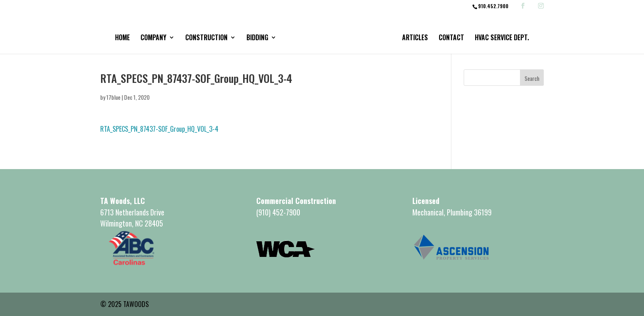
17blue (113, 97)
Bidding (257, 38)
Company (153, 38)
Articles (415, 38)
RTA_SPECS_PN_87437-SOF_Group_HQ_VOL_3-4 (159, 129)
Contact (451, 38)
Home (122, 38)
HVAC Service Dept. (502, 38)
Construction (206, 38)
